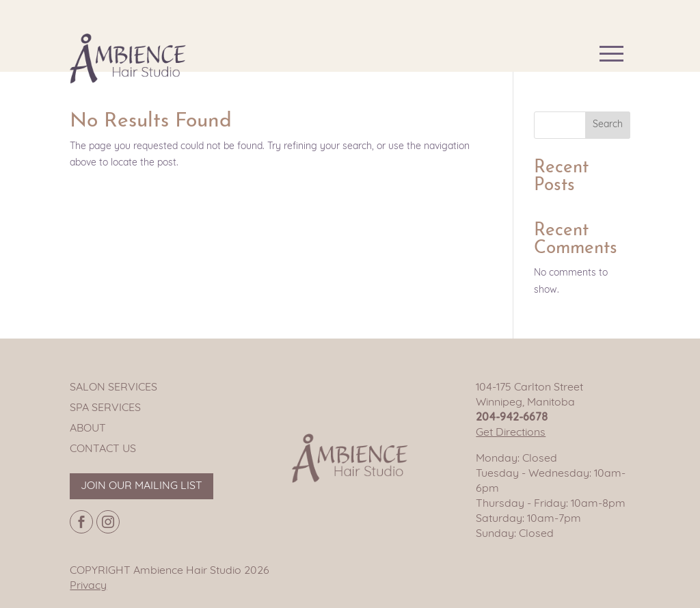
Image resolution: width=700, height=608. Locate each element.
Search (608, 125)
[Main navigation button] (611, 54)
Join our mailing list (142, 486)
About (88, 429)
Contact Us (103, 449)
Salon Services (113, 388)
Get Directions (511, 433)
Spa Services (105, 408)
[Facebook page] (81, 522)
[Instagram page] (108, 522)
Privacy (88, 586)
